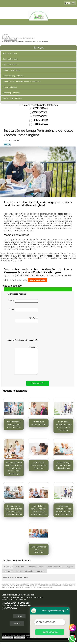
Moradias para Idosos (11, 93)
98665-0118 (40, 120)
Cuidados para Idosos (11, 70)
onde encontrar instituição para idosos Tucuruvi (14, 425)
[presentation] (23, 331)
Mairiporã (69, 567)
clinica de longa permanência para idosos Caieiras (63, 465)
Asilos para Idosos (10, 53)
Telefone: (26, 320)
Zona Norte (40, 571)
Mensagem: (26, 360)
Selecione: (9, 567)
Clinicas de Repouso (11, 65)
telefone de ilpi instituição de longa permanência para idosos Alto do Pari (14, 510)
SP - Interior (9, 571)
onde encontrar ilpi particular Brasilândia (38, 550)
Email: (23, 310)
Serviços (39, 48)
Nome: (23, 301)
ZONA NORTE (21, 567)
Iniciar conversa (50, 632)
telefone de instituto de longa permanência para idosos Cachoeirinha (63, 510)
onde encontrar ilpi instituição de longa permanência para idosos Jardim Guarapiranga (14, 468)
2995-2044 (40, 108)
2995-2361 (40, 112)
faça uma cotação (37, 280)
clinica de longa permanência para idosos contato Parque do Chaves (39, 510)
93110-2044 (40, 124)
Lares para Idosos (10, 87)
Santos (19, 571)
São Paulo (29, 571)
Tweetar (7, 145)
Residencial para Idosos (12, 98)
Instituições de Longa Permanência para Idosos (22, 81)
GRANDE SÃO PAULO (54, 567)
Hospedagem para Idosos (13, 76)
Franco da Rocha (36, 567)
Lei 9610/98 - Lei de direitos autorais (41, 587)
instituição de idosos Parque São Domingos (38, 465)
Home (19, 616)
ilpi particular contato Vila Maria (38, 423)
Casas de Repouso (10, 59)
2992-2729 (40, 116)
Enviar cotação (38, 383)
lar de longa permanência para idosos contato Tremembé (63, 426)
